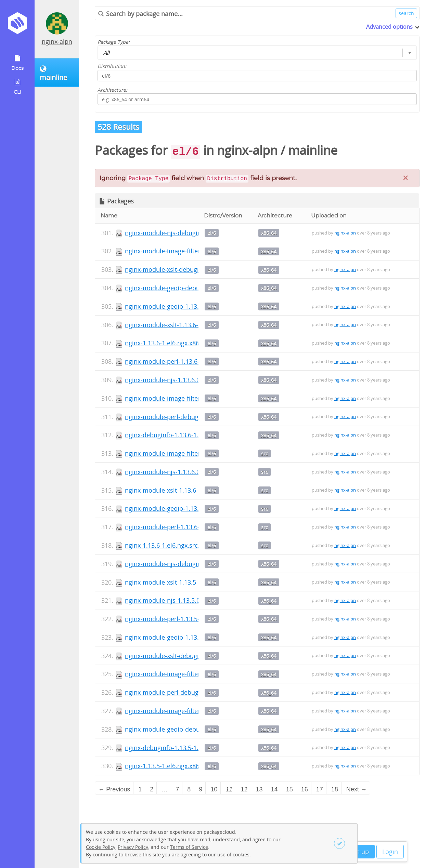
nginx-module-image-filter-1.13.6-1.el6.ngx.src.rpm (198, 453)
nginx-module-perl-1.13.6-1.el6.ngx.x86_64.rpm (192, 361)
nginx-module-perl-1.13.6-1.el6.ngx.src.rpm (187, 527)
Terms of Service (189, 847)
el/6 (212, 233)
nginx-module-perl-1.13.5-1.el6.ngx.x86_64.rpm (192, 619)
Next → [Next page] (357, 789)
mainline (313, 150)
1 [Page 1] (140, 789)
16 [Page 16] (305, 789)
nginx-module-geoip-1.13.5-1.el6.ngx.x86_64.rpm (195, 637)
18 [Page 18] (335, 789)
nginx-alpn (57, 41)
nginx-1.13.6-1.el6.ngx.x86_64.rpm (174, 343)
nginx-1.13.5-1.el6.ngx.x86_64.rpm (174, 766)
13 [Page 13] (259, 789)
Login (390, 852)
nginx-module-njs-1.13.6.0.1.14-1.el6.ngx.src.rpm (195, 472)
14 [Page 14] (274, 789)
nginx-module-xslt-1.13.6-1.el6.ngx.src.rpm (186, 490)
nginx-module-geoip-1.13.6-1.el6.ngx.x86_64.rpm (195, 306)
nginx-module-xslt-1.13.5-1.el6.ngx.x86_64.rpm (192, 582)
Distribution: (112, 66)
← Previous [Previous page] (114, 789)
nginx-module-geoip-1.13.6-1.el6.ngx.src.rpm (189, 508)
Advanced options (389, 27)
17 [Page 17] (320, 789)
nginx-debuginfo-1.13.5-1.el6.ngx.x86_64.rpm (189, 748)
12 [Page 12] (244, 789)
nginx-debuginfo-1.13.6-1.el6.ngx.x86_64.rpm (189, 435)
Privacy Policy (133, 847)
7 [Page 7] (177, 789)
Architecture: (112, 90)
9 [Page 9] (201, 789)
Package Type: (114, 42)
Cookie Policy (101, 847)
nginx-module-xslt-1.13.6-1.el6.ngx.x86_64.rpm (192, 325)
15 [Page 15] (289, 789)
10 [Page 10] (214, 789)
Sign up (358, 852)
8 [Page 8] (189, 789)
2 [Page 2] (152, 789)
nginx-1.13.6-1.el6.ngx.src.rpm (168, 545)
